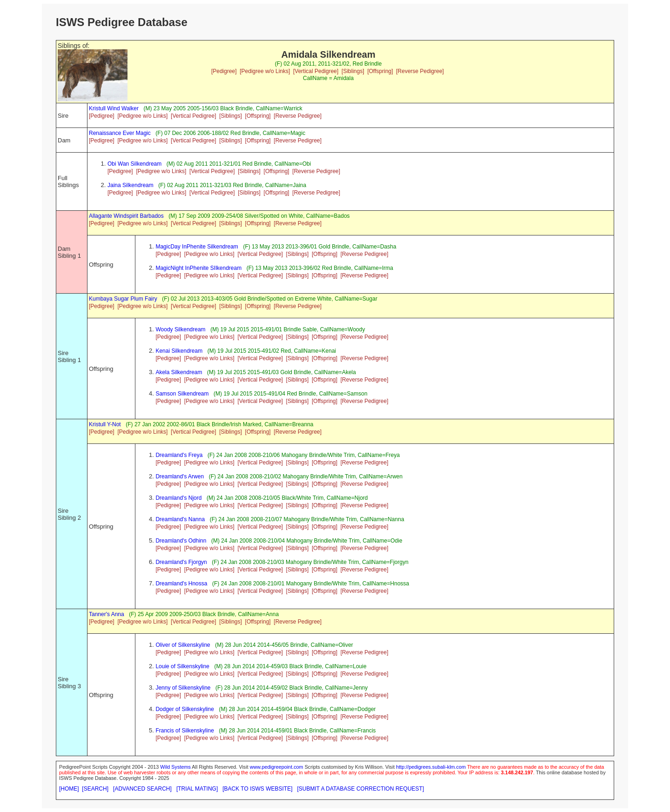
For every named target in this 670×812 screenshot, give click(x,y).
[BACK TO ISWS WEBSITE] (257, 789)
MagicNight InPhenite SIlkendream (198, 268)
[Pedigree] (224, 71)
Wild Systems (175, 767)
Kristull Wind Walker (114, 108)
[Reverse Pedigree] (420, 71)
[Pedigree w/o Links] (265, 71)
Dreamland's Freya (179, 455)
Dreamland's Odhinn (181, 541)
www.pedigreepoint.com (277, 767)
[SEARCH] (95, 789)
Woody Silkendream (180, 329)
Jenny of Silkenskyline (183, 688)
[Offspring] (380, 71)
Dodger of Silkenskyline (184, 709)
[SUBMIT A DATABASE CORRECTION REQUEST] (361, 789)
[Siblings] (353, 71)
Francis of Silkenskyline (184, 731)
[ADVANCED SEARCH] (142, 789)
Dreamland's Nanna (180, 519)
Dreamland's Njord (178, 498)
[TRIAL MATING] (197, 789)
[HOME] (69, 789)
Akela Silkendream (179, 372)
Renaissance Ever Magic (120, 133)
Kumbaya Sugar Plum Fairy (123, 299)
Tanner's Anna (107, 614)
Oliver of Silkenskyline (183, 645)
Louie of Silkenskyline (182, 666)
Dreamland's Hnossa (181, 584)
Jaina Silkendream (131, 185)
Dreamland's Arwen (180, 476)
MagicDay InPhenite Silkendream (197, 247)
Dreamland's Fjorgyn (181, 562)
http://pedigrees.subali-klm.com (431, 767)
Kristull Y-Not (105, 424)
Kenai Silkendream (179, 351)
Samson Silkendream (182, 394)
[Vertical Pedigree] (316, 71)
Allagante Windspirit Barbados (126, 216)
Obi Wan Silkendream (134, 164)
